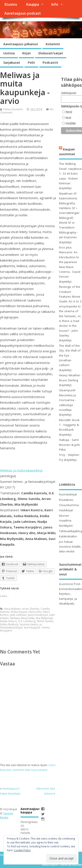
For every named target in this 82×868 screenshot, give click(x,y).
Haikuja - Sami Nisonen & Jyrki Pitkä (69, 445)
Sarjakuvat (12, 62)
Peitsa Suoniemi (13, 109)
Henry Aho (35, 612)
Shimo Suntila (45, 621)
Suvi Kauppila (32, 627)
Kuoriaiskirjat (68, 494)
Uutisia (9, 53)
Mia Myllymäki (44, 618)
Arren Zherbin (31, 609)
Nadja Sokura (8, 621)
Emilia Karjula (19, 612)
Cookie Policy (22, 850)
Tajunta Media (7, 815)
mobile (71, 123)
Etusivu (11, 4)
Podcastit (50, 62)
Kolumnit (53, 44)
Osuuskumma (69, 505)
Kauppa (32, 4)
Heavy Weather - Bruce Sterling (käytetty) (70, 380)
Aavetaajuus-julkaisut (21, 44)
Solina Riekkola (9, 624)
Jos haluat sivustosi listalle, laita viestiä (70, 547)
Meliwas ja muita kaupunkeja (21, 470)
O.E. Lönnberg (27, 621)
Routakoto (66, 500)
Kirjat (27, 53)
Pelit (31, 62)
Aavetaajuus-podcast (23, 13)
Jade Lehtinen (18, 615)
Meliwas (15, 618)
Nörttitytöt (66, 526)
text (68, 118)
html (69, 112)
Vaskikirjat (66, 510)
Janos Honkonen (38, 615)
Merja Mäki (28, 618)
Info (55, 4)
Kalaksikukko (68, 536)
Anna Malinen (12, 609)
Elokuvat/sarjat (51, 53)
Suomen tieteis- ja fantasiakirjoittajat (21, 626)
